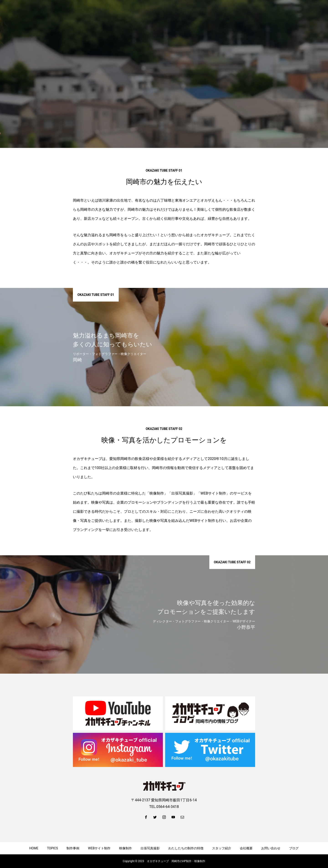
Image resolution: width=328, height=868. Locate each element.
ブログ (294, 848)
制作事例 (73, 848)
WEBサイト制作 (99, 848)
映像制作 (126, 848)
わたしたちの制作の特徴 (186, 848)
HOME (34, 848)
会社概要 (246, 848)
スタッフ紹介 (222, 848)
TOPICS (52, 848)
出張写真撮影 (150, 848)
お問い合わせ (271, 848)
